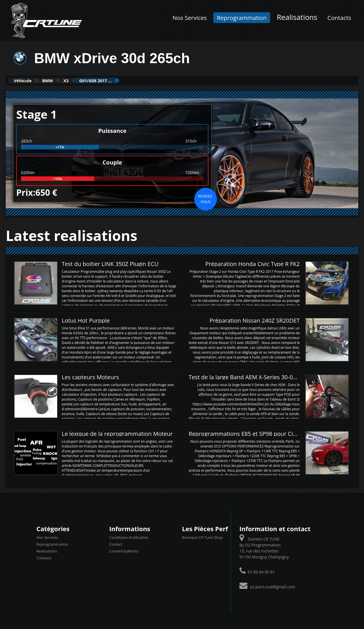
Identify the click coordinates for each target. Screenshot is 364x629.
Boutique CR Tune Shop (202, 537)
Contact (116, 544)
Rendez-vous (206, 198)
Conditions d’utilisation (129, 537)
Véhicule (27, 80)
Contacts (339, 18)
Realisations (297, 17)
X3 (87, 80)
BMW (61, 80)
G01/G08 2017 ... (126, 80)
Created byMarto (124, 551)
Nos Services (190, 18)
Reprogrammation (242, 18)
